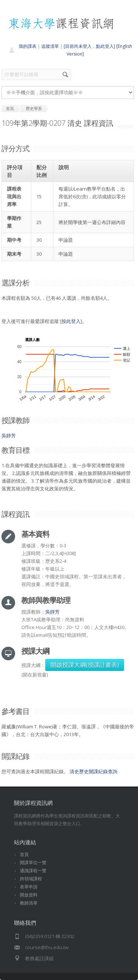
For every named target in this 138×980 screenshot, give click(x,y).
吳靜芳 (9, 436)
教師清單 (29, 903)
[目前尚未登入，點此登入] (89, 46)
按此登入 (71, 321)
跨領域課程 (31, 879)
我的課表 (28, 46)
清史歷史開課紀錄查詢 (93, 771)
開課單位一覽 (33, 862)
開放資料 (29, 895)
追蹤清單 (50, 46)
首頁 (24, 854)
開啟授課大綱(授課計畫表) (85, 665)
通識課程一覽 (33, 871)
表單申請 (29, 887)
